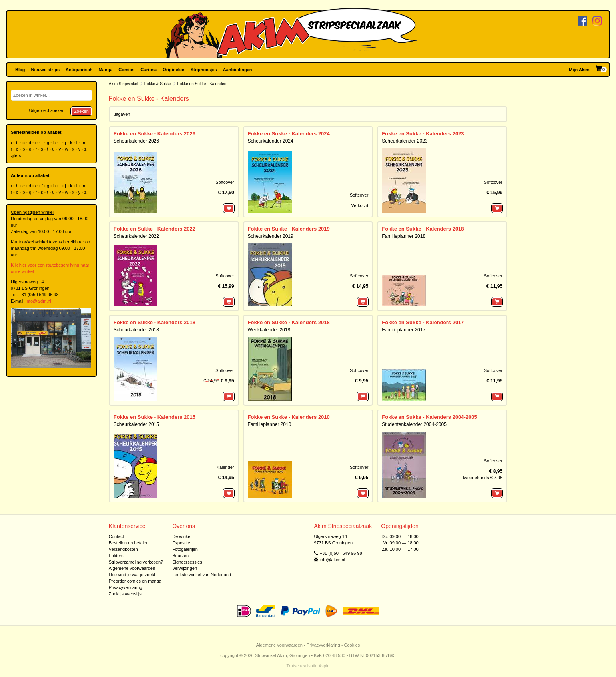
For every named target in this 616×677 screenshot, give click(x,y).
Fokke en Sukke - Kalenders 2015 (154, 417)
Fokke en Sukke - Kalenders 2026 (154, 134)
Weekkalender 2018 (269, 330)
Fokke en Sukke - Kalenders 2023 (423, 134)
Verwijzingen (185, 568)
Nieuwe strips (46, 70)
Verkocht (360, 205)
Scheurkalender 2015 (136, 424)
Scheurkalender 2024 (271, 141)
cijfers (16, 155)
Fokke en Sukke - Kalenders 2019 (289, 229)
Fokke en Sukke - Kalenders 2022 (154, 229)
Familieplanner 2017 (404, 330)
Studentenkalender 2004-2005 (414, 424)
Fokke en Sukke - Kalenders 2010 (289, 417)
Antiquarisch (79, 70)
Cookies (352, 645)
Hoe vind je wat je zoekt (132, 575)
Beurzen (180, 556)
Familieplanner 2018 (404, 236)
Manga (105, 70)
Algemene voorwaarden (132, 568)
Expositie (181, 543)
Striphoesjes (204, 70)
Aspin (324, 666)
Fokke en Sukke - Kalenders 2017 (423, 322)
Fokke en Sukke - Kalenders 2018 (423, 229)
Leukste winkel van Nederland (202, 575)
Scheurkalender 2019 (271, 236)
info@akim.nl (38, 301)
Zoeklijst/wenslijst (126, 594)
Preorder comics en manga (135, 581)
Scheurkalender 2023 (405, 141)
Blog (20, 70)
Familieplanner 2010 (270, 424)
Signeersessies (187, 562)
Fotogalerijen (185, 549)
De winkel (182, 536)
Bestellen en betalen (129, 543)
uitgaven (122, 114)
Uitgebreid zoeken (47, 110)
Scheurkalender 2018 (136, 330)
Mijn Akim (579, 70)
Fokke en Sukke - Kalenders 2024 (289, 134)
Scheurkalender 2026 (136, 141)
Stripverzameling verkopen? (136, 562)
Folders (116, 556)
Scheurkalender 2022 (136, 236)
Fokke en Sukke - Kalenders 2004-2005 (429, 417)
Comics (126, 70)
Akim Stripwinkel (123, 84)
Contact (116, 536)
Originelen (173, 70)
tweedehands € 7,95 (483, 478)
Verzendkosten (123, 549)
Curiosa (149, 70)
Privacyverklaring (126, 587)
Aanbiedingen (238, 70)
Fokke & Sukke (158, 84)
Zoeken (81, 111)
